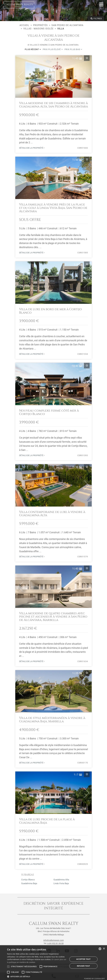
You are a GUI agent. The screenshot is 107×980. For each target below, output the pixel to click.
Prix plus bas (73, 49)
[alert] (53, 963)
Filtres (96, 19)
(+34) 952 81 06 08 (55, 943)
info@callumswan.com (54, 940)
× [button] (104, 949)
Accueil (24, 25)
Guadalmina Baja (29, 883)
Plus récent (33, 49)
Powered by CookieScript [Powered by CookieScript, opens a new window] (94, 979)
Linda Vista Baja (61, 883)
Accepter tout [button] (83, 959)
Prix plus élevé (53, 49)
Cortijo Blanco (28, 880)
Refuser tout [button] (83, 966)
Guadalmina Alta (61, 880)
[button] (19, 76)
